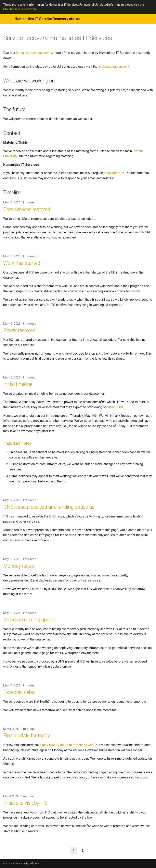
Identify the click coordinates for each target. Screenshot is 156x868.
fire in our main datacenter (34, 53)
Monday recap (19, 566)
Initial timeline (18, 384)
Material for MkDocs (28, 863)
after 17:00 (115, 407)
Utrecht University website (20, 9)
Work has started (22, 263)
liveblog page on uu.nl (114, 67)
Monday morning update (30, 620)
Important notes (17, 443)
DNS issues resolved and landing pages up (49, 507)
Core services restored (27, 209)
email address (114, 173)
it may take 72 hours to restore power (66, 745)
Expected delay (19, 692)
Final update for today (27, 736)
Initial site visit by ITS (25, 803)
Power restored (19, 330)
